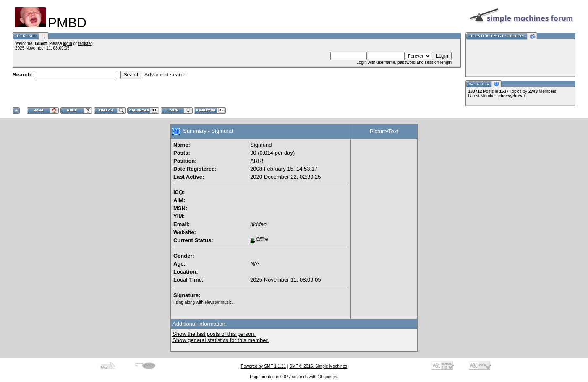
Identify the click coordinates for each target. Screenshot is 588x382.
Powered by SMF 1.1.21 (263, 366)
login (67, 43)
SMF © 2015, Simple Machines (318, 366)
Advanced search (165, 75)
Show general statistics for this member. (221, 340)
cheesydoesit (511, 96)
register (85, 43)
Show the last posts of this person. (214, 334)
